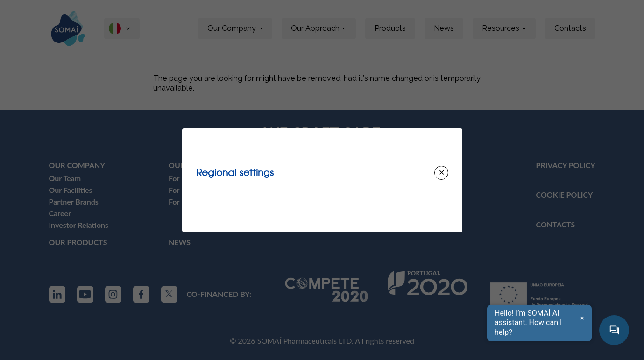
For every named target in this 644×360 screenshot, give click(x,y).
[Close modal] (441, 173)
